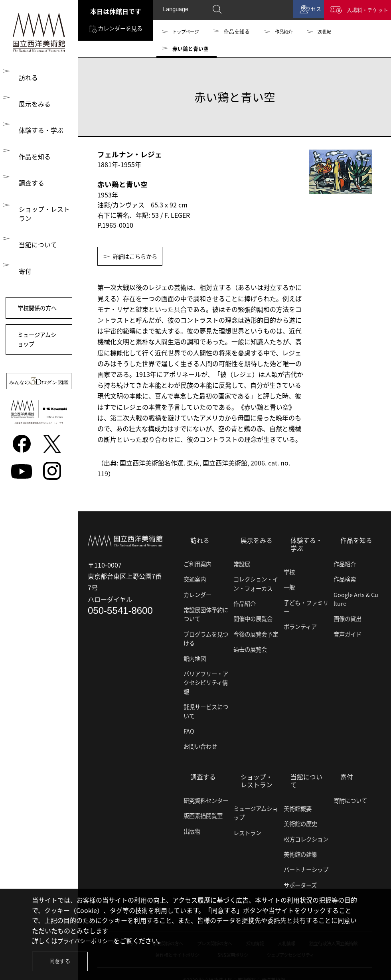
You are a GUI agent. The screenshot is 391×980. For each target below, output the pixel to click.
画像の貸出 (348, 618)
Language (176, 11)
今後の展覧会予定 (256, 633)
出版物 (192, 827)
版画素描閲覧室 (203, 812)
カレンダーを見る (114, 37)
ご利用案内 (197, 563)
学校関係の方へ (39, 308)
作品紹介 (290, 31)
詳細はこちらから (139, 257)
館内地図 (195, 657)
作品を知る (32, 154)
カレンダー (197, 594)
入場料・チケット (362, 11)
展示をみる (32, 103)
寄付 (22, 266)
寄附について (350, 797)
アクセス (297, 11)
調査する (29, 179)
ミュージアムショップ (39, 349)
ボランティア (300, 625)
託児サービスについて (206, 710)
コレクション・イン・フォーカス (256, 583)
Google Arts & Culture (356, 598)
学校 (289, 571)
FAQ (189, 730)
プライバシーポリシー (89, 938)
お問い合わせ (200, 745)
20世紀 (334, 31)
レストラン (247, 828)
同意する (62, 960)
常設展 (242, 563)
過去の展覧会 (250, 649)
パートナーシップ (306, 858)
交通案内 (195, 578)
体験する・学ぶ (38, 128)
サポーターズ (300, 873)
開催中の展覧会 (253, 618)
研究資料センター (206, 797)
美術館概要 (298, 797)
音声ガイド (348, 633)
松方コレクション (306, 827)
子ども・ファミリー (306, 605)
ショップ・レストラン (41, 210)
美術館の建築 (300, 842)
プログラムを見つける (206, 637)
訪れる (26, 77)
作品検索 (345, 578)
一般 (289, 586)
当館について (35, 241)
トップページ (188, 31)
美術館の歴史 (300, 812)
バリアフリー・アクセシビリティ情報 (206, 681)
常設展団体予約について (206, 613)
